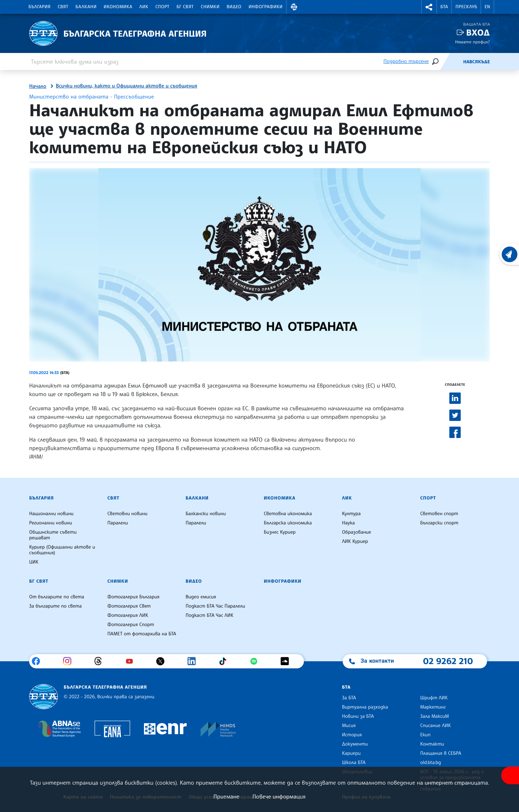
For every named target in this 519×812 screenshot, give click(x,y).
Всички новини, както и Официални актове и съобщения (127, 86)
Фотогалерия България (133, 597)
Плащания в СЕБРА (441, 753)
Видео (234, 7)
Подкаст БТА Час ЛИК (210, 615)
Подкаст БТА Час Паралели (215, 606)
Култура (351, 514)
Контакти (432, 744)
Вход (478, 33)
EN (487, 7)
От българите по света (57, 597)
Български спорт (439, 523)
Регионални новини (51, 523)
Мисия (349, 726)
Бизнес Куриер (280, 532)
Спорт (162, 7)
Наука (348, 523)
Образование (357, 532)
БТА (444, 7)
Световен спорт (439, 514)
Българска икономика (288, 523)
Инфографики (266, 7)
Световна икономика (288, 514)
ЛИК (144, 7)
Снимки (210, 7)
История (352, 735)
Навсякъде (477, 62)
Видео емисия (201, 597)
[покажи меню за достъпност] (510, 775)
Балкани (86, 7)
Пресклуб (466, 7)
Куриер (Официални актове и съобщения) (62, 550)
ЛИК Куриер (355, 541)
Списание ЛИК (435, 726)
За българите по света (55, 606)
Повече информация (279, 796)
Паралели (118, 523)
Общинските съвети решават (53, 535)
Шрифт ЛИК (434, 698)
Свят (63, 7)
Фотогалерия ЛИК (128, 615)
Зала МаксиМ (435, 716)
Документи (355, 744)
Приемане (226, 796)
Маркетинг (433, 707)
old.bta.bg (431, 763)
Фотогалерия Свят (129, 606)
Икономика (118, 7)
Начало (38, 86)
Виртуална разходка (365, 707)
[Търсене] (435, 61)
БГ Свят (185, 7)
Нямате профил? (472, 42)
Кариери (351, 753)
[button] (294, 7)
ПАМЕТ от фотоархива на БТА (142, 634)
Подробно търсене (406, 61)
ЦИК (34, 562)
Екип (425, 735)
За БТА (349, 698)
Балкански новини (206, 514)
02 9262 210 (448, 661)
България (39, 7)
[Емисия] (451, 62)
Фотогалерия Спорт (131, 625)
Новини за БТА (358, 716)
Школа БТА (354, 763)
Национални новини (51, 514)
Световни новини (127, 514)
